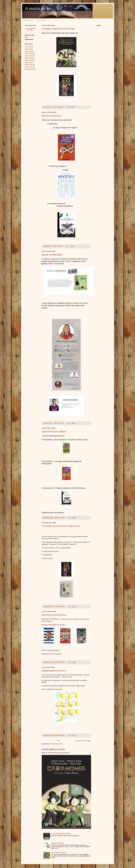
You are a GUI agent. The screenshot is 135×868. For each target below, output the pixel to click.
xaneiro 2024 (29, 56)
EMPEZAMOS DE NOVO (54, 671)
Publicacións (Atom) (57, 744)
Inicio (58, 741)
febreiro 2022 (29, 65)
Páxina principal (28, 20)
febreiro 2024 (29, 53)
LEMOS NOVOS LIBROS (54, 432)
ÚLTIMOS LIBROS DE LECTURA (58, 29)
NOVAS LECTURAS (52, 116)
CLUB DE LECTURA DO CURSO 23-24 (61, 526)
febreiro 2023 (29, 58)
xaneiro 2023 (29, 60)
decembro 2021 (29, 69)
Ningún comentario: (58, 107)
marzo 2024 (28, 51)
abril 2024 (28, 49)
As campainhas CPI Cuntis (31, 29)
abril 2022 (28, 62)
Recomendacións (42, 20)
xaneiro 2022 (29, 67)
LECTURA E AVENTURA (54, 615)
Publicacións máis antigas (83, 741)
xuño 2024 (28, 47)
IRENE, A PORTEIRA (52, 255)
